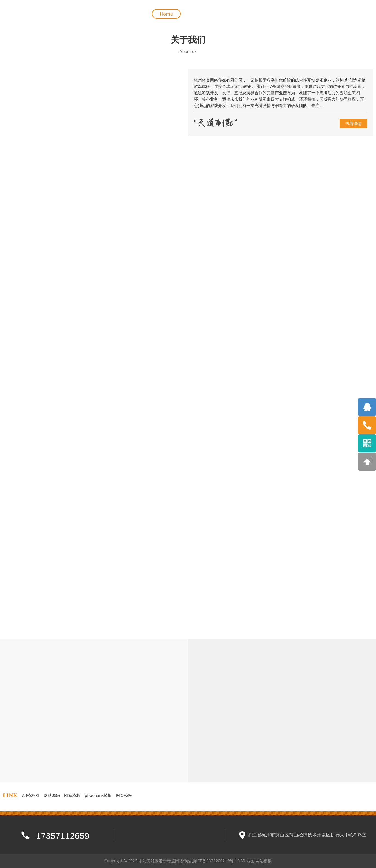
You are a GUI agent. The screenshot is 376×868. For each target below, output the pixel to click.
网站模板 (72, 795)
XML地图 (246, 861)
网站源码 (52, 795)
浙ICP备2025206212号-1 (215, 861)
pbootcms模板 (98, 795)
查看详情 (353, 124)
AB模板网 (31, 795)
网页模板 (124, 795)
